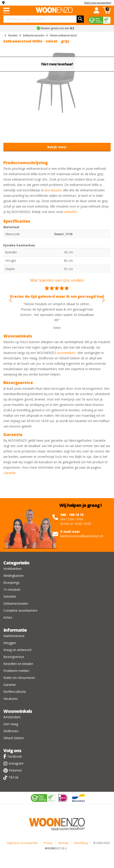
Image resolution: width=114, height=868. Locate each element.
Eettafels (10, 596)
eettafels (71, 212)
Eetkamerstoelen (16, 603)
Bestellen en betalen (18, 664)
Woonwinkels (18, 711)
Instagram (16, 763)
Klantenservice (14, 636)
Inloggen (10, 643)
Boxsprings (11, 583)
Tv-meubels (12, 589)
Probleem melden (16, 671)
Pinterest (15, 770)
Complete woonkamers (21, 610)
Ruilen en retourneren (19, 678)
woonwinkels (66, 353)
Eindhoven (11, 731)
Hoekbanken (13, 569)
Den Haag (11, 724)
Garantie (10, 473)
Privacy (48, 843)
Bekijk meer (57, 147)
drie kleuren (53, 190)
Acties (8, 617)
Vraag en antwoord (17, 650)
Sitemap (63, 843)
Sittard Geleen (14, 738)
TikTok (14, 777)
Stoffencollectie (15, 692)
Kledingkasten (14, 576)
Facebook (15, 756)
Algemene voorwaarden (22, 843)
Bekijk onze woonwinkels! (98, 3)
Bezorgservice (14, 657)
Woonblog (81, 843)
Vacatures (11, 699)
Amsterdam (12, 717)
